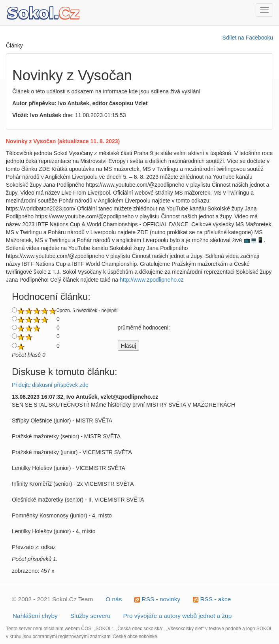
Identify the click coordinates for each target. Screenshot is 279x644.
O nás (114, 599)
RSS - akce (212, 599)
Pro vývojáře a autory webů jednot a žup (178, 616)
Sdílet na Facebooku (248, 38)
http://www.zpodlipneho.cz (152, 280)
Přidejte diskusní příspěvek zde (50, 385)
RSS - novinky (157, 599)
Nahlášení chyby (35, 616)
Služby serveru (90, 616)
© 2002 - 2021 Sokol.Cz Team (52, 599)
